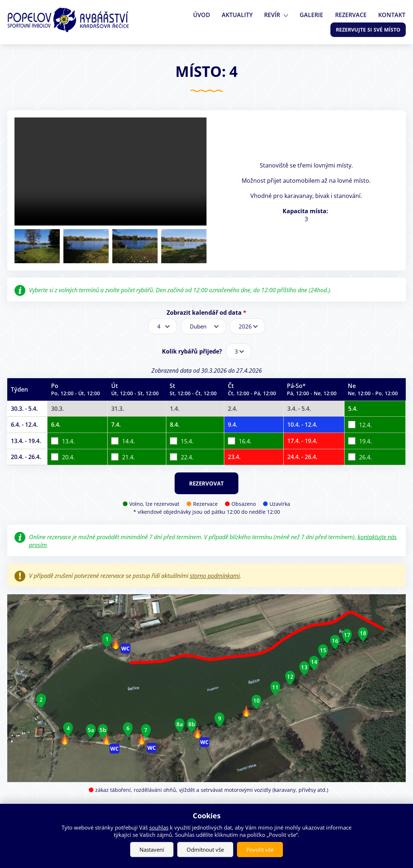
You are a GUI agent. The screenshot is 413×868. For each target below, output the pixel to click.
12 (290, 677)
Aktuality (241, 15)
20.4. (68, 457)
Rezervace (352, 15)
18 (363, 633)
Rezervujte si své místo (368, 30)
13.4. (68, 441)
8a (180, 724)
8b (192, 724)
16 (335, 641)
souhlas (159, 827)
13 (304, 667)
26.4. (365, 457)
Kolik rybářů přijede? (192, 351)
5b (103, 730)
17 (347, 635)
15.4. (187, 441)
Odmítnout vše (205, 850)
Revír (275, 15)
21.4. (128, 457)
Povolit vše (260, 850)
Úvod (206, 15)
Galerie (314, 15)
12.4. (365, 425)
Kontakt (392, 15)
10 (256, 700)
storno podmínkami (215, 576)
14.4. (128, 441)
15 (323, 650)
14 (314, 661)
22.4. (187, 457)
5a (91, 730)
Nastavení (152, 850)
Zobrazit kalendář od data (206, 313)
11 (275, 687)
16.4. (245, 441)
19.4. (365, 441)
